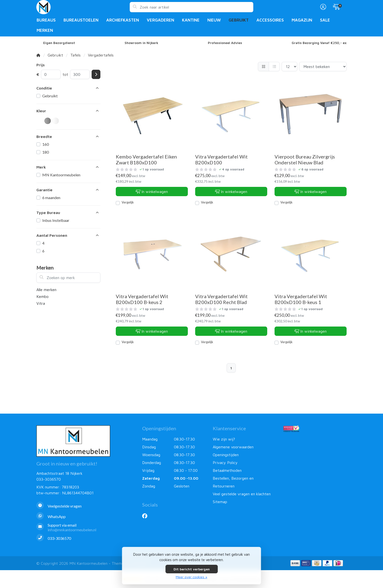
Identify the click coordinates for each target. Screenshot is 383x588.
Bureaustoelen (81, 20)
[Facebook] (147, 516)
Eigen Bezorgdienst (59, 43)
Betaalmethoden (227, 470)
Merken (45, 30)
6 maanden (51, 198)
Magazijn (302, 20)
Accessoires (270, 20)
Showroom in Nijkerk (141, 43)
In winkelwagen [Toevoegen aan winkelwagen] (152, 192)
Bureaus (46, 20)
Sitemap (220, 502)
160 (46, 144)
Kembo (43, 296)
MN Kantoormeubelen (61, 175)
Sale (325, 20)
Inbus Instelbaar (56, 220)
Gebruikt (239, 20)
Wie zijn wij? (224, 439)
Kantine (191, 20)
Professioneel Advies (225, 43)
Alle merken (46, 290)
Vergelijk (128, 202)
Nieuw (214, 20)
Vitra (41, 303)
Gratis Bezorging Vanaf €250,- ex (319, 43)
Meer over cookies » (192, 577)
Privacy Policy (225, 463)
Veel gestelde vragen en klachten (242, 494)
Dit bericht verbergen (191, 569)
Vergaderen (160, 20)
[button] (322, 7)
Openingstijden (226, 455)
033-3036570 (49, 479)
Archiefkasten (123, 20)
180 (46, 152)
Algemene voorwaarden (233, 447)
